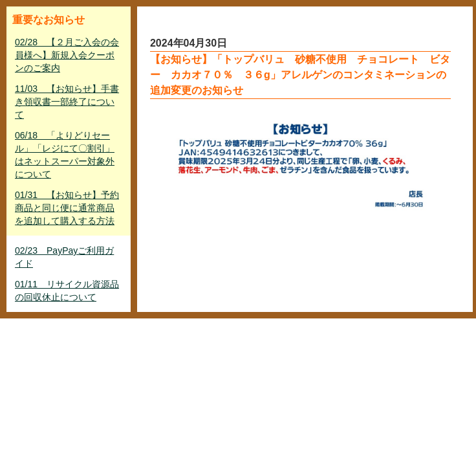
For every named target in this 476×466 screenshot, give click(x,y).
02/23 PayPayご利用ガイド (64, 257)
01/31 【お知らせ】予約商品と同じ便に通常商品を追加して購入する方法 (67, 208)
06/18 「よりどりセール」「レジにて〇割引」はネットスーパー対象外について (65, 155)
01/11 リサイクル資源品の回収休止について (67, 291)
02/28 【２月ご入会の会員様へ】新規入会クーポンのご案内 (67, 55)
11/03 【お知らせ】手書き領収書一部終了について (67, 102)
